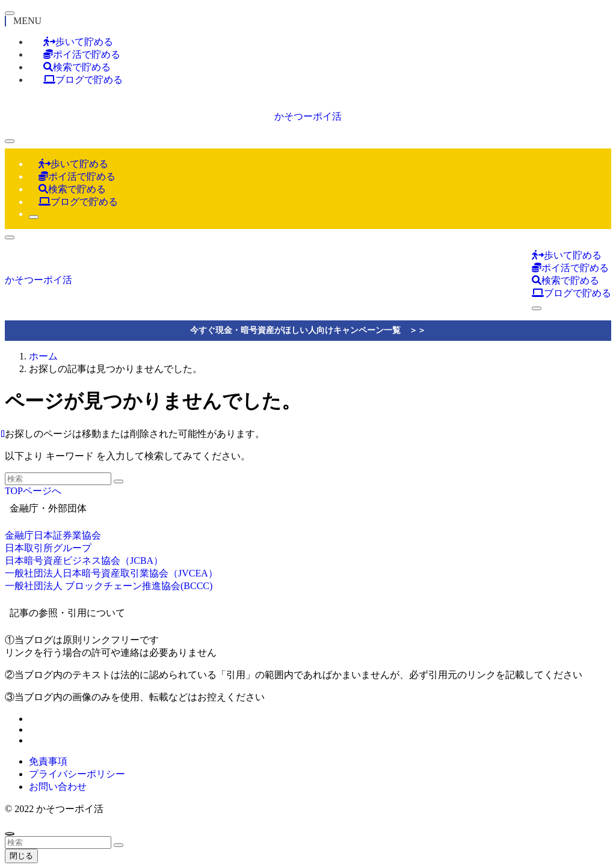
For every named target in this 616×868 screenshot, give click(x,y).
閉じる (21, 856)
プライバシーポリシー (77, 774)
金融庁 (19, 535)
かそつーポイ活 (308, 116)
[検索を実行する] (119, 481)
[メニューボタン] (10, 141)
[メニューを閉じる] (10, 13)
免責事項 (48, 761)
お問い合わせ (58, 787)
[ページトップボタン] (10, 834)
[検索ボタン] (34, 217)
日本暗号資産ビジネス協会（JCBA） (84, 561)
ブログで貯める (83, 80)
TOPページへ (33, 491)
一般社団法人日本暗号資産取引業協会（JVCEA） (111, 573)
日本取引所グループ (48, 548)
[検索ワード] (58, 479)
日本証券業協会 (67, 535)
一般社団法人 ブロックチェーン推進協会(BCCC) (109, 586)
